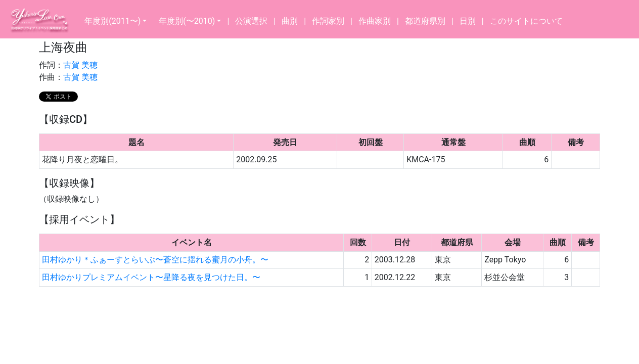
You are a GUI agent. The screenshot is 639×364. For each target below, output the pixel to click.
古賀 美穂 (80, 65)
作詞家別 (328, 21)
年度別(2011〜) (112, 21)
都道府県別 (425, 21)
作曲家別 (375, 21)
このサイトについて (526, 21)
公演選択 (251, 21)
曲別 (290, 21)
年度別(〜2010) (187, 21)
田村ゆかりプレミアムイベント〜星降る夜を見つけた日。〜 (151, 277)
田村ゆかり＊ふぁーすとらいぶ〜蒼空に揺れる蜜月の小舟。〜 (155, 260)
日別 (468, 21)
